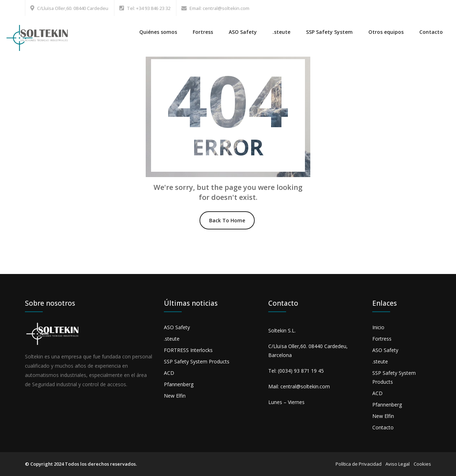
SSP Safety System (329, 32)
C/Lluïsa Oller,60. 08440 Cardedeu (73, 8)
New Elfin (175, 396)
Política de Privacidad (359, 464)
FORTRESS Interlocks (188, 350)
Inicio (378, 327)
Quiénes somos (158, 32)
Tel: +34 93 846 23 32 (149, 8)
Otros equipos (386, 32)
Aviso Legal (398, 464)
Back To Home (227, 220)
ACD (169, 373)
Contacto (431, 32)
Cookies (422, 464)
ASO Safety (243, 32)
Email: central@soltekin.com (219, 8)
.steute (281, 32)
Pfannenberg (179, 384)
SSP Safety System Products (197, 361)
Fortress (203, 32)
